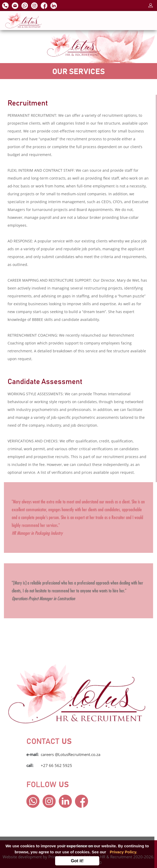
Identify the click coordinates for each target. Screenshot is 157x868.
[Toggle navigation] (144, 20)
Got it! (77, 861)
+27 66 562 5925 (56, 765)
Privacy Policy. (123, 852)
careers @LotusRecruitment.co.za (71, 754)
